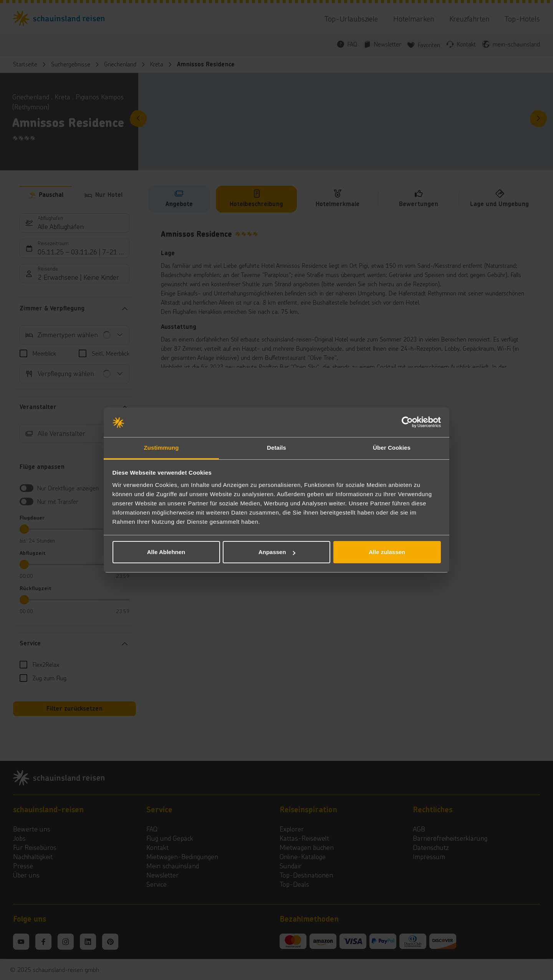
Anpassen (277, 552)
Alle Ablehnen (166, 552)
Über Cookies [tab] (392, 448)
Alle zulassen (387, 552)
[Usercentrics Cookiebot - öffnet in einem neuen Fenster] (407, 422)
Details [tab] (276, 448)
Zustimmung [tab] (161, 448)
